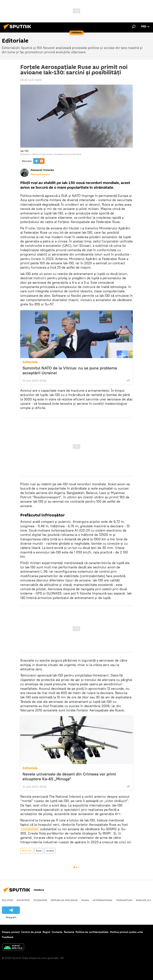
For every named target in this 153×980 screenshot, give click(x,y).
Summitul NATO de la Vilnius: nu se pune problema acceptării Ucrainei (70, 370)
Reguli (46, 932)
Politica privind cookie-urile (127, 932)
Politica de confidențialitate (92, 932)
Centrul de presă (31, 932)
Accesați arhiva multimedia (68, 154)
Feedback (8, 937)
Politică (7, 900)
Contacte (57, 932)
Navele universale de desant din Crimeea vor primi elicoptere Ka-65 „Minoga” (69, 776)
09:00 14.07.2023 (31, 80)
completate (30, 829)
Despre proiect (11, 932)
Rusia (39, 851)
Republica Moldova (64, 900)
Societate (23, 900)
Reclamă (69, 932)
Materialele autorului (40, 174)
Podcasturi (124, 900)
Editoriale (30, 362)
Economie (40, 900)
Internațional (103, 900)
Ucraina (50, 851)
